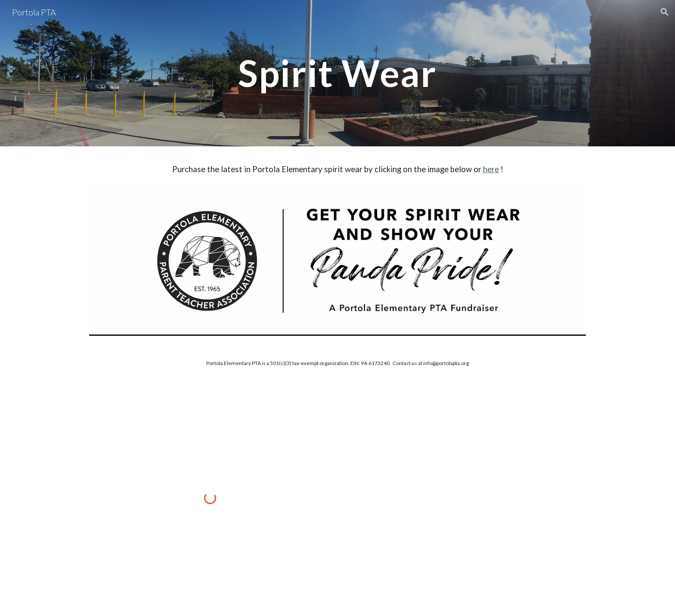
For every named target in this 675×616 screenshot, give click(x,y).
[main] (337, 73)
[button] (665, 12)
